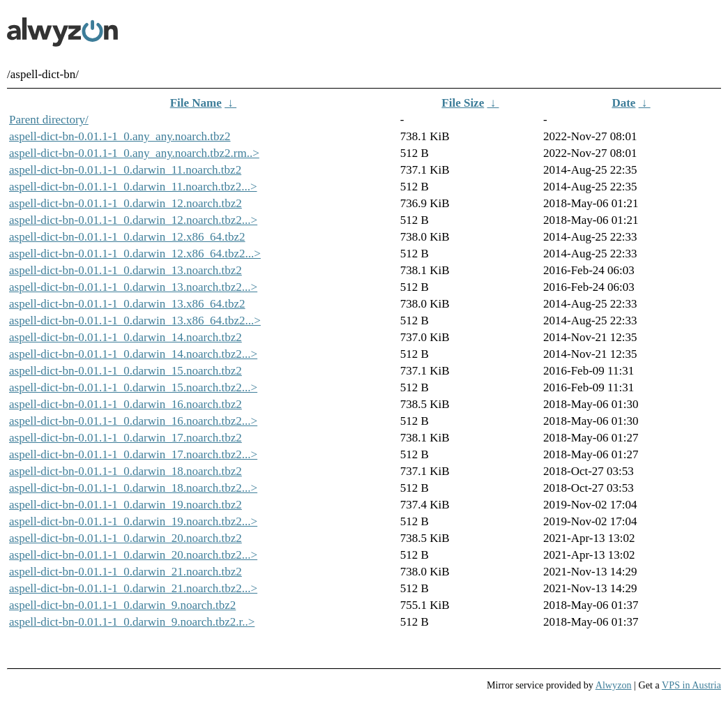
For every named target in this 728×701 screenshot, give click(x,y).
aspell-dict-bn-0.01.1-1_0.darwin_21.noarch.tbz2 (126, 572)
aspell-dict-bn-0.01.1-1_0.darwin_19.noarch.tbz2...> (133, 521)
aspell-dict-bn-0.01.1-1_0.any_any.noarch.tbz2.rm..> (134, 153)
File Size (463, 103)
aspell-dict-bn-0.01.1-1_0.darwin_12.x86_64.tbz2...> (135, 254)
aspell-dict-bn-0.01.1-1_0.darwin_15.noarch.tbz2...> (133, 387)
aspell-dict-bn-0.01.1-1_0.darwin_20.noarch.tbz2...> (133, 555)
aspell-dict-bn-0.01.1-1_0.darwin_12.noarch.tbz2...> (133, 220)
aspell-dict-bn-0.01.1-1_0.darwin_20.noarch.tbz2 (126, 538)
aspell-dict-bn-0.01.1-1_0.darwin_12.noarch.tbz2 (126, 203)
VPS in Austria (691, 685)
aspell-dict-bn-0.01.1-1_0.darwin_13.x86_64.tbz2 (127, 304)
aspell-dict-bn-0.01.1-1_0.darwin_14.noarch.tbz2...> (133, 354)
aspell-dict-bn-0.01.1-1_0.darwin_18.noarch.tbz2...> (133, 488)
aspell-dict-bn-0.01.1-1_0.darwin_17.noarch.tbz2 (126, 438)
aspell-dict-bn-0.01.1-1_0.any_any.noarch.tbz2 (120, 136)
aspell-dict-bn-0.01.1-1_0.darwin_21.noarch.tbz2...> (133, 588)
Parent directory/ (49, 120)
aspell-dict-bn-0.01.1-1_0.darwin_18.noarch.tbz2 (126, 471)
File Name (196, 103)
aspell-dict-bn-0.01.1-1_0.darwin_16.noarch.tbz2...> (133, 421)
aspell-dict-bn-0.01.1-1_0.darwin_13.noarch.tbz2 (126, 270)
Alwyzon (614, 685)
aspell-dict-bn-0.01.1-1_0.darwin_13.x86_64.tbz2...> (135, 321)
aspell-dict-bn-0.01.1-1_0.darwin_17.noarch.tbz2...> (133, 454)
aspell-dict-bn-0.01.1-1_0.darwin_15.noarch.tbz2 (126, 371)
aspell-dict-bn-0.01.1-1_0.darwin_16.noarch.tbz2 (126, 404)
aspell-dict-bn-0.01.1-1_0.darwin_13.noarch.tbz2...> (133, 287)
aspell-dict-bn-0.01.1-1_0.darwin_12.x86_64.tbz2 (127, 237)
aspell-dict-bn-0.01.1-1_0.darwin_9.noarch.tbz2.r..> (132, 622)
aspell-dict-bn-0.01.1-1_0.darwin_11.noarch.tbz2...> (133, 187)
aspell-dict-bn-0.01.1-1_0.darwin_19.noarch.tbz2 (126, 505)
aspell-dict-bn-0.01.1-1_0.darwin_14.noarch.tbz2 (126, 337)
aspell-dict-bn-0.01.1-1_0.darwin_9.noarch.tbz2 (122, 605)
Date (623, 103)
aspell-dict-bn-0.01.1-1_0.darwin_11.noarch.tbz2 (125, 170)
